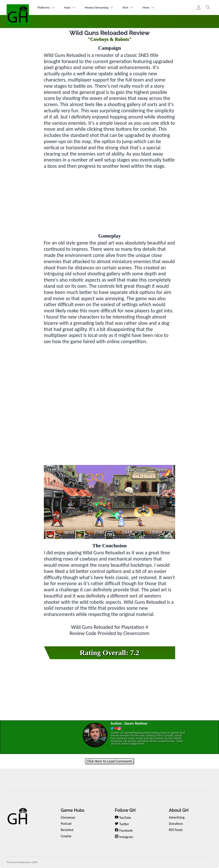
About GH (179, 810)
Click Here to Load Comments (110, 761)
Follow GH (125, 810)
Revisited (67, 830)
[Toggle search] (208, 7)
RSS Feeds (176, 830)
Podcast (66, 824)
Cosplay (66, 836)
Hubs (73, 8)
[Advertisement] (109, 199)
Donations (176, 824)
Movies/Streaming (105, 8)
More (160, 8)
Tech (137, 8)
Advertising (177, 817)
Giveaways (68, 817)
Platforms (47, 8)
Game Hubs (73, 810)
